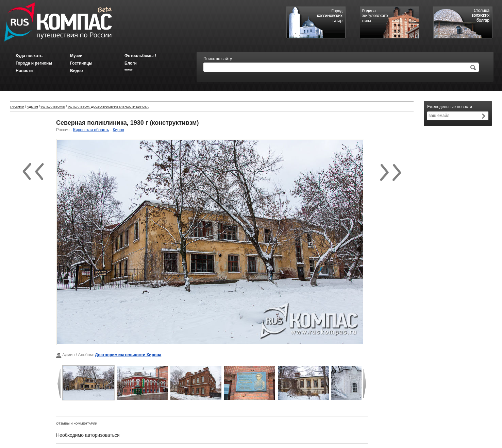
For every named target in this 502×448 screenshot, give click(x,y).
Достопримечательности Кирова (128, 355)
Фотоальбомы (53, 107)
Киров (118, 130)
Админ (32, 107)
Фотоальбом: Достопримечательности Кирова (108, 107)
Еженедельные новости (450, 107)
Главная (17, 107)
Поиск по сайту (218, 59)
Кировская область (91, 130)
